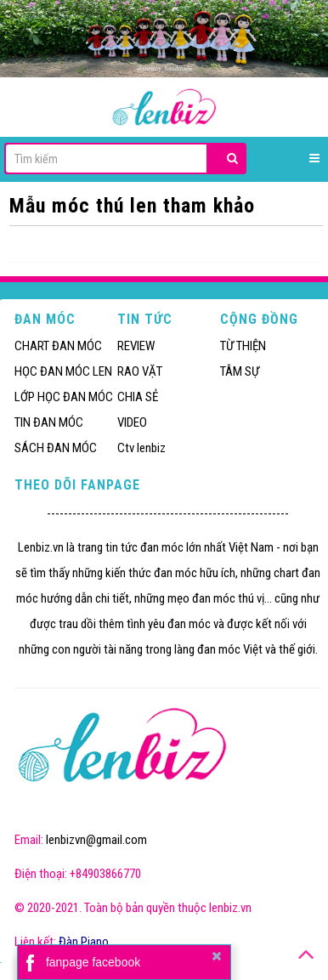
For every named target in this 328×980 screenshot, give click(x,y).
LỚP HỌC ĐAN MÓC (64, 397)
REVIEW (136, 346)
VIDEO (132, 422)
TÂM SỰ (240, 371)
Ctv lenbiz (141, 448)
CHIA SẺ (138, 397)
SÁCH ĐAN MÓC (56, 448)
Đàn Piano (84, 942)
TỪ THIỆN (243, 346)
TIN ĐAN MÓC (49, 422)
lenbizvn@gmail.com (96, 840)
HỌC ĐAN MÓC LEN (63, 371)
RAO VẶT (140, 371)
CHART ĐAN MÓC (58, 346)
